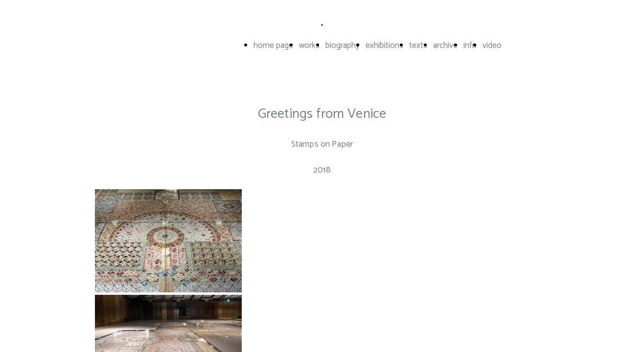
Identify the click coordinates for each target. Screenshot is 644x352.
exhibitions (384, 45)
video (492, 45)
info (470, 45)
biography (343, 45)
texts (418, 45)
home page (273, 45)
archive (445, 45)
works (309, 45)
